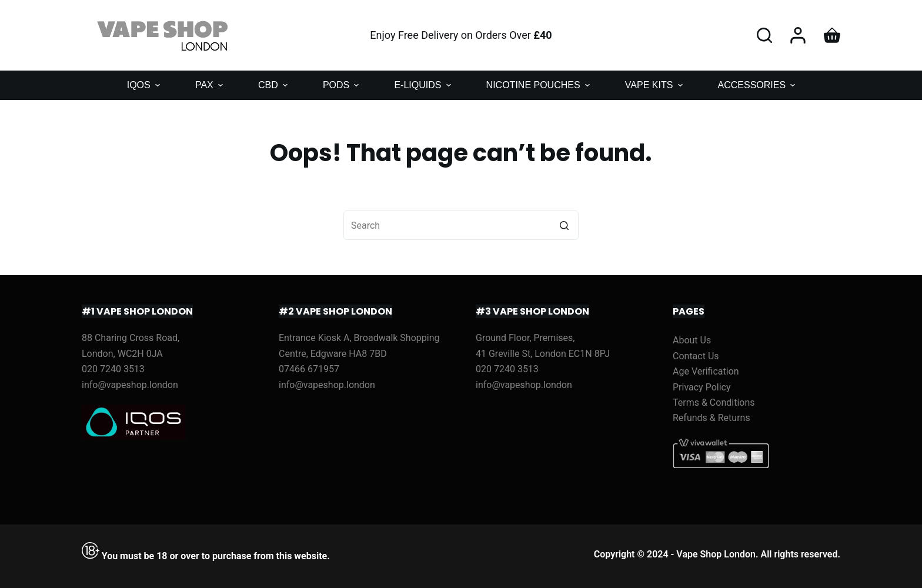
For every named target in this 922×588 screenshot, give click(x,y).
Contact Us (696, 356)
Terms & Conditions (714, 402)
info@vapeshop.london (130, 385)
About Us (692, 340)
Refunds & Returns (711, 418)
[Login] (798, 35)
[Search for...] (461, 225)
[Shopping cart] (832, 35)
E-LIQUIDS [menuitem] (424, 85)
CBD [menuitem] (274, 85)
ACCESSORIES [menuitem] (758, 85)
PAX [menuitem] (211, 85)
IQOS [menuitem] (145, 85)
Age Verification (706, 371)
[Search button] (564, 225)
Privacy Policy (702, 387)
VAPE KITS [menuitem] (655, 85)
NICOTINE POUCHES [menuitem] (539, 85)
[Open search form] (764, 35)
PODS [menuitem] (343, 85)
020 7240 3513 (113, 369)
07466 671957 (309, 369)
